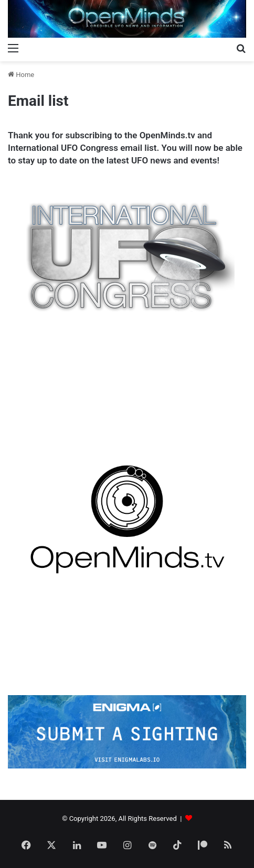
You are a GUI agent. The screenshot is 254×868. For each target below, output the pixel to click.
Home (21, 75)
